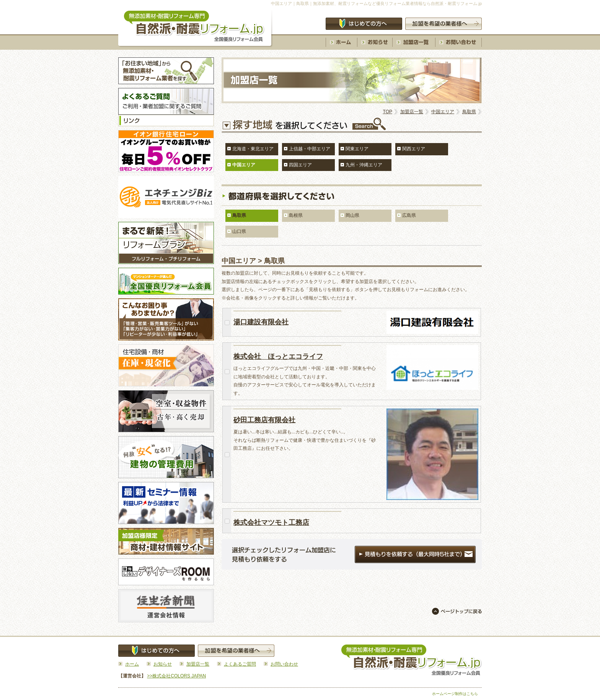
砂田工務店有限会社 (264, 420)
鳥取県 (469, 112)
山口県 (239, 231)
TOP (388, 112)
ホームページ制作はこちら (455, 694)
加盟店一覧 (412, 112)
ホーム (132, 664)
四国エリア (300, 165)
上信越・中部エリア (310, 149)
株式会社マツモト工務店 (271, 523)
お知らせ (163, 664)
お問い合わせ (284, 664)
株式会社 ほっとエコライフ (278, 357)
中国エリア (443, 112)
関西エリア (414, 149)
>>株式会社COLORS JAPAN (176, 676)
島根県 (296, 215)
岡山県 (352, 215)
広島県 (409, 215)
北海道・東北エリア (253, 149)
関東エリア (357, 149)
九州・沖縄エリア (364, 165)
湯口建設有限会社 (261, 322)
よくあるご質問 (240, 664)
